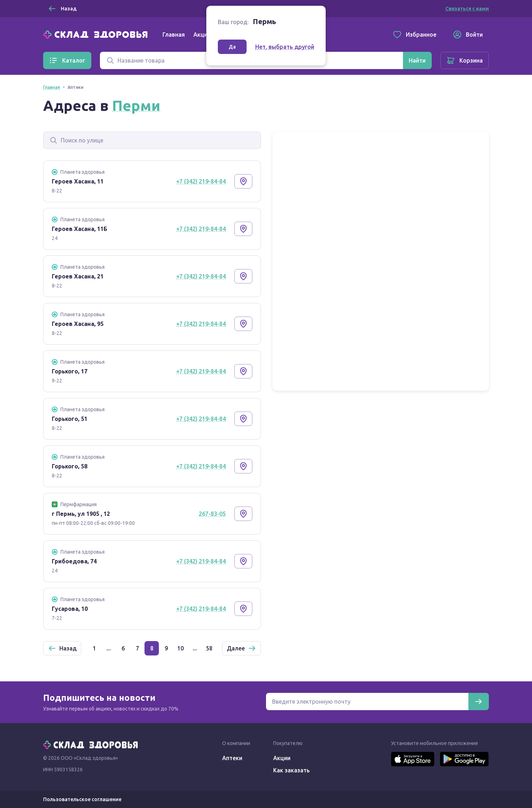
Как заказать (292, 770)
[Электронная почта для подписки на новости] (367, 702)
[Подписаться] (478, 702)
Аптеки (232, 758)
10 (180, 648)
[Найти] (417, 60)
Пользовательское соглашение (82, 799)
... (109, 648)
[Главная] (97, 34)
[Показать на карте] (243, 181)
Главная (174, 35)
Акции (202, 35)
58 (209, 648)
